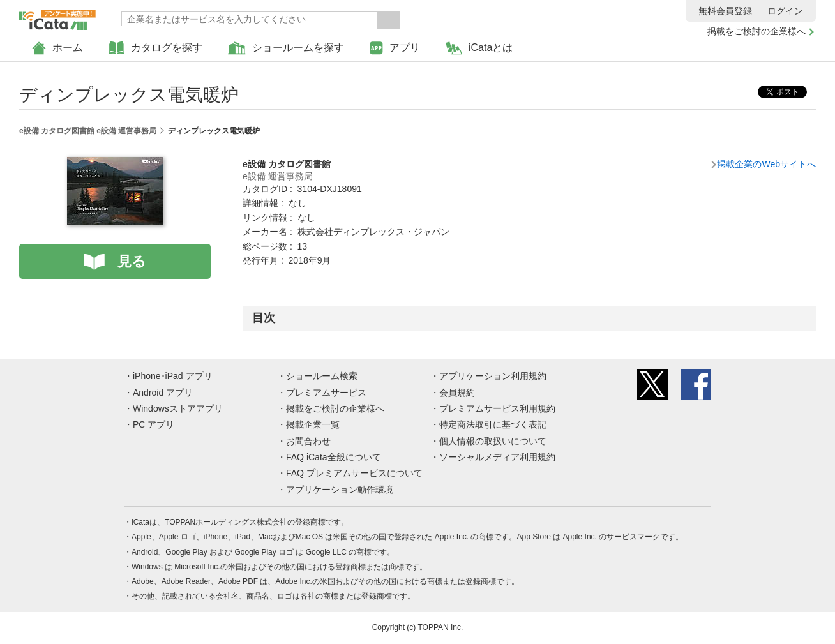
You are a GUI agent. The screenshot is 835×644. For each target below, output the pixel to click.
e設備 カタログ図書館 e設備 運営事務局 (88, 131)
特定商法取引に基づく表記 (493, 424)
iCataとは (479, 48)
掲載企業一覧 (313, 424)
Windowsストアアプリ (178, 408)
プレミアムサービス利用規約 (497, 408)
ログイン (785, 11)
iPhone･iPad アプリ (173, 376)
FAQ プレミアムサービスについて (354, 473)
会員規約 (457, 393)
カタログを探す (155, 48)
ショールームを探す (286, 48)
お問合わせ (308, 441)
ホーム (57, 48)
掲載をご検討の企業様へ (756, 31)
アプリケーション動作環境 (340, 490)
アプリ (395, 48)
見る (132, 261)
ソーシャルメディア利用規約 (497, 457)
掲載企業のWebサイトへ (766, 164)
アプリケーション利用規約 (493, 376)
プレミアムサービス (326, 393)
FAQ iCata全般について (334, 457)
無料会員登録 (725, 11)
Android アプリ (163, 393)
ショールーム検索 (322, 376)
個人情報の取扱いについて (493, 441)
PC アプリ (154, 424)
